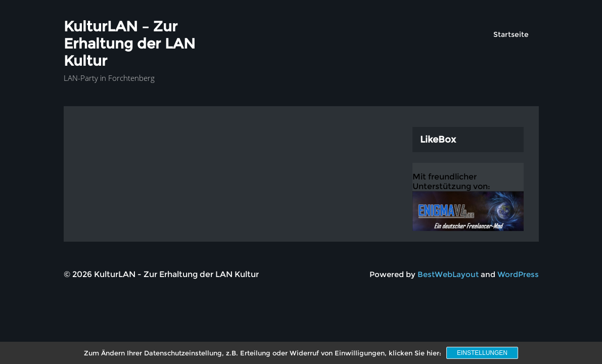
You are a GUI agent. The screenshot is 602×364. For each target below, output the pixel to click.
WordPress (518, 274)
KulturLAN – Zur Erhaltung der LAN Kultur (129, 43)
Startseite (511, 34)
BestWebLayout (448, 274)
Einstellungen (482, 353)
